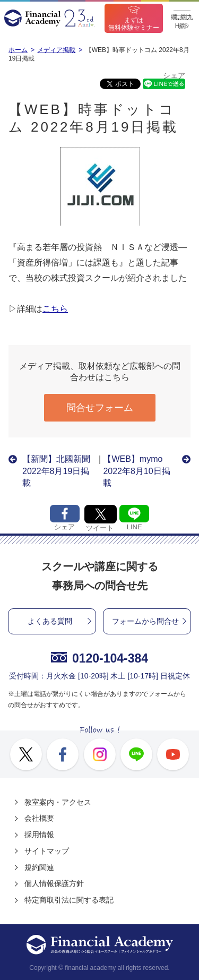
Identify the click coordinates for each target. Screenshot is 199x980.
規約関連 (39, 867)
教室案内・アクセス (58, 802)
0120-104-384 (99, 658)
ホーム (18, 50)
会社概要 (39, 818)
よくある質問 (50, 621)
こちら (55, 309)
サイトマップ (47, 851)
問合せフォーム (100, 408)
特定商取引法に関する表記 (69, 900)
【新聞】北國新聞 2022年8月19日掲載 (59, 471)
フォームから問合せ (145, 621)
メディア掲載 (56, 50)
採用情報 (39, 835)
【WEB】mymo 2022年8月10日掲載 (137, 471)
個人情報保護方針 (54, 883)
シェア (174, 76)
